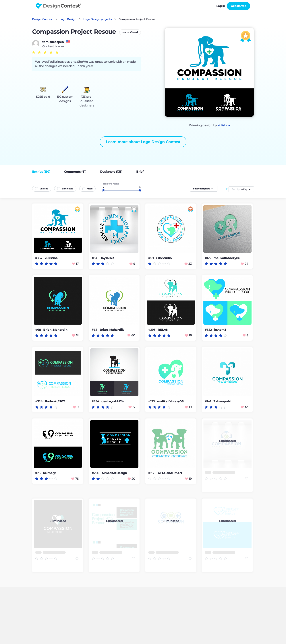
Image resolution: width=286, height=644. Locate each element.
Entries (41, 172)
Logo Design (68, 19)
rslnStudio (164, 258)
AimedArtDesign (114, 473)
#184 (39, 258)
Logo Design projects (97, 19)
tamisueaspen (53, 42)
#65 (95, 330)
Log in (221, 6)
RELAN (163, 330)
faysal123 (107, 258)
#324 (39, 401)
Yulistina (224, 125)
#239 (152, 473)
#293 (152, 330)
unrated (44, 189)
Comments (75, 172)
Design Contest (42, 19)
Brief (140, 172)
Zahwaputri (222, 401)
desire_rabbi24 (113, 401)
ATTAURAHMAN (170, 473)
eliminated (67, 189)
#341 (95, 258)
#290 (96, 473)
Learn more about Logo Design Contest (143, 142)
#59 (151, 258)
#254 (96, 401)
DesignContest (58, 6)
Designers (111, 172)
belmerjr (49, 473)
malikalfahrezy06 (227, 258)
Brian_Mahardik (55, 330)
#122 (208, 258)
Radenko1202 (55, 401)
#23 (38, 473)
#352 (209, 330)
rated (90, 189)
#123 (152, 401)
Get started (238, 6)
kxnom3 (220, 330)
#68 (38, 330)
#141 (208, 401)
